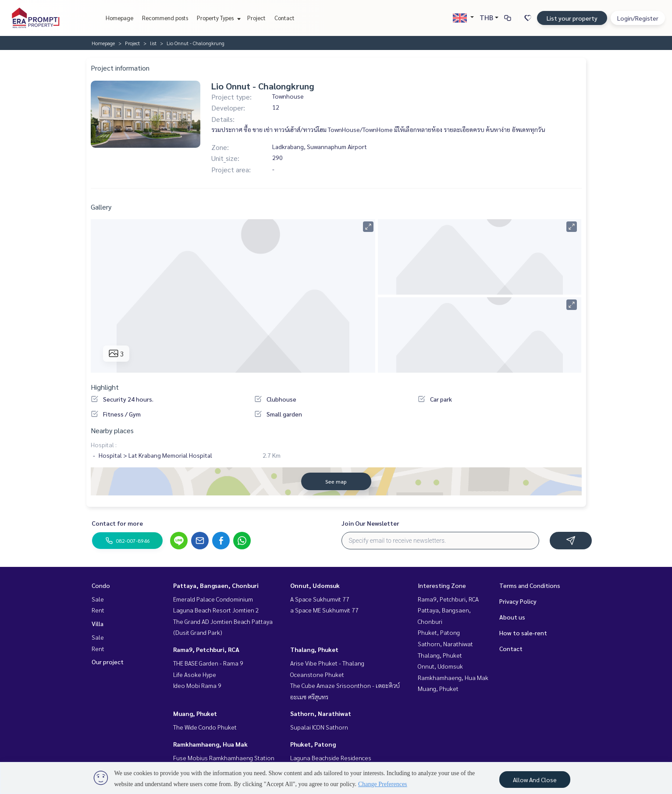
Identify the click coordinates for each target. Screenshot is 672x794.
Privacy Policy (518, 601)
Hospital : (104, 445)
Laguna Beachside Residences (331, 758)
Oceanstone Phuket (317, 674)
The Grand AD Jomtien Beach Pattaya (223, 621)
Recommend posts (165, 18)
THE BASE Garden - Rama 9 (208, 663)
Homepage (119, 18)
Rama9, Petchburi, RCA (206, 649)
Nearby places (112, 430)
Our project (108, 662)
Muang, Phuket (195, 713)
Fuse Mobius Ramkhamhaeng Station (224, 758)
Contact (284, 18)
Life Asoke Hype (195, 674)
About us (512, 617)
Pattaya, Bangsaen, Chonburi (216, 585)
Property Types (218, 18)
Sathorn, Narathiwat (321, 713)
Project (256, 18)
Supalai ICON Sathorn (319, 727)
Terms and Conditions (530, 585)
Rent (98, 610)
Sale (98, 599)
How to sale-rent (523, 633)
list (153, 43)
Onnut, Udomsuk (315, 585)
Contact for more (117, 523)
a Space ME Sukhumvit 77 (324, 610)
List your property (572, 18)
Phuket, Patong (313, 744)
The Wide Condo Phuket (205, 727)
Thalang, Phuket (314, 649)
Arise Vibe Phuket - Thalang (327, 663)
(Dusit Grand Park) (198, 632)
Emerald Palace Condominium (213, 599)
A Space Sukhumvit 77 (320, 599)
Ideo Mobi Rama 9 (197, 685)
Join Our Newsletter (370, 523)
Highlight (105, 387)
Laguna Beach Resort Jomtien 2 (216, 610)
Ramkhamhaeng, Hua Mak (210, 744)
